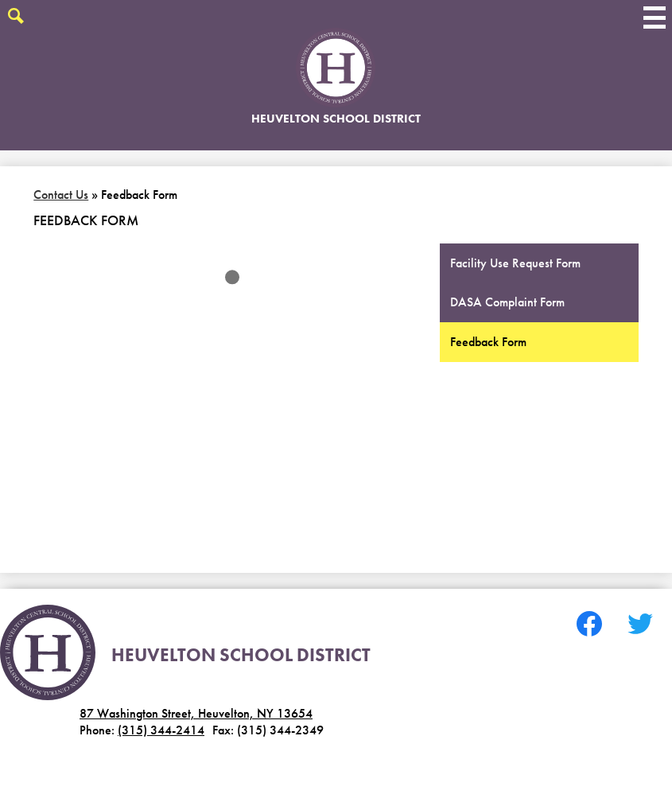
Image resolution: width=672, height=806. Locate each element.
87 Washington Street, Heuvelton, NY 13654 (196, 713)
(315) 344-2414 (161, 730)
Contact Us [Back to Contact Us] (61, 195)
